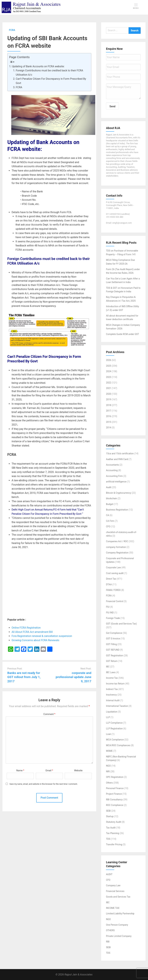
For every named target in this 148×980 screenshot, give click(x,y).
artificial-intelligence (116, 482)
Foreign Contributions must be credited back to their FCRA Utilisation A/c (49, 73)
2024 (109, 371)
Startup (110, 816)
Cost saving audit (115, 573)
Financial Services (115, 891)
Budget (110, 504)
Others (109, 783)
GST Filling (111, 644)
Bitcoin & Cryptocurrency (119, 493)
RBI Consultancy (114, 800)
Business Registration (117, 510)
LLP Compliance (114, 723)
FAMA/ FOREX (113, 590)
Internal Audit (113, 700)
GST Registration (115, 656)
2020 (109, 394)
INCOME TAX (113, 908)
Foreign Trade (113, 618)
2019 (109, 399)
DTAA (109, 584)
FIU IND (110, 613)
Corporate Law (113, 567)
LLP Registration (114, 729)
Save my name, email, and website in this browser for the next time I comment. (44, 784)
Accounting (112, 470)
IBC (108, 667)
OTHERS (110, 930)
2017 (109, 411)
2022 (109, 383)
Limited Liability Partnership (120, 914)
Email (49, 771)
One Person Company (117, 925)
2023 (109, 377)
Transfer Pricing (114, 844)
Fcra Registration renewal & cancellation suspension (42, 636)
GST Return (112, 661)
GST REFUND (113, 650)
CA (107, 515)
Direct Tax (111, 579)
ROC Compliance (115, 805)
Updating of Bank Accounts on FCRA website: (38, 66)
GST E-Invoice (113, 639)
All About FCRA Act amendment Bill (33, 632)
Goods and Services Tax (118, 897)
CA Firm (110, 521)
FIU (108, 607)
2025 (109, 366)
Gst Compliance (114, 633)
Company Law (113, 885)
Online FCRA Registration (26, 628)
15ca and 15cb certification (120, 454)
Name (20, 771)
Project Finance (114, 794)
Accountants (112, 465)
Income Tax (112, 678)
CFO (108, 526)
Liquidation (112, 712)
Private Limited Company (119, 936)
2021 (109, 388)
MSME (109, 751)
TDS (108, 839)
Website (78, 771)
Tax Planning (113, 833)
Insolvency (111, 695)
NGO (108, 766)
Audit (109, 487)
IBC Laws (111, 672)
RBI (108, 942)
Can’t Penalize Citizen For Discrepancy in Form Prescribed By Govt (51, 81)
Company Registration (117, 553)
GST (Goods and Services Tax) (121, 624)
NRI (108, 771)
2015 (109, 422)
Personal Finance (115, 788)
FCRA (19, 87)
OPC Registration (115, 777)
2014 (109, 428)
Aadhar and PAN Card (117, 459)
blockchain (111, 498)
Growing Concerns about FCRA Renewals (35, 640)
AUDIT (109, 874)
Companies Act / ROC (117, 541)
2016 (109, 416)
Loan (109, 734)
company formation (116, 547)
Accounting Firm (114, 476)
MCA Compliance (115, 740)
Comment (49, 714)
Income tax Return (115, 684)
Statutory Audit (114, 822)
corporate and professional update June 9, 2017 (74, 677)
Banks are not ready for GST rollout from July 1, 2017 (24, 677)
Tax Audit (111, 828)
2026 (109, 360)
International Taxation (117, 706)
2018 (109, 405)
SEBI (108, 811)
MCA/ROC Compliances (118, 745)
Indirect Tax (112, 689)
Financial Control (115, 601)
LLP (108, 717)
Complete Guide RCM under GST (123, 334)
